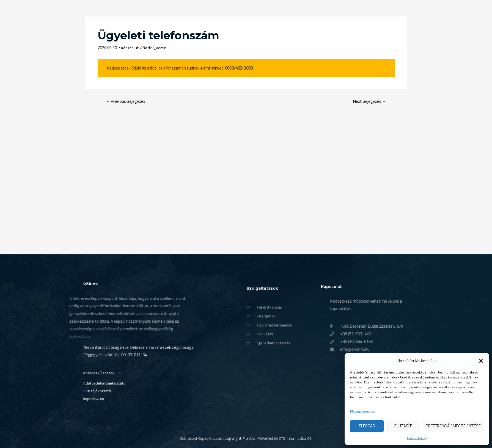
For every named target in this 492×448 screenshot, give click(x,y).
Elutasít (403, 426)
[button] (481, 361)
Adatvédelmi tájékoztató (85, 409)
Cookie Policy (417, 438)
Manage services (362, 411)
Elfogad (367, 426)
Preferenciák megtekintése (453, 426)
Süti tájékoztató (77, 417)
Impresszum (73, 424)
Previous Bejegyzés (127, 101)
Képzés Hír (130, 48)
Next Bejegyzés (369, 101)
